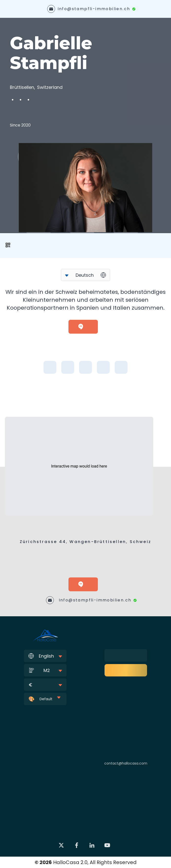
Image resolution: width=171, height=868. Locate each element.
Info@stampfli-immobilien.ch (94, 9)
